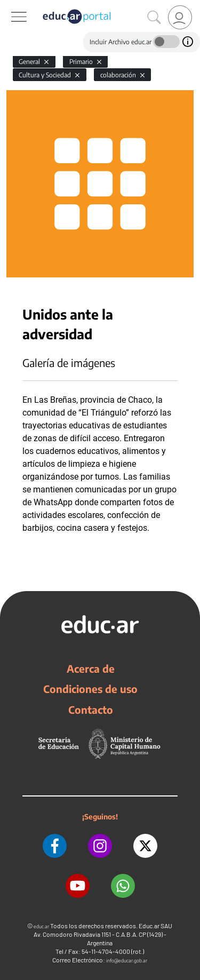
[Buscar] (154, 18)
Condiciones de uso (90, 689)
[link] (180, 17)
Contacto (91, 710)
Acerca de (91, 668)
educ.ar (41, 926)
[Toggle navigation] (10, 6)
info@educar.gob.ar (127, 961)
